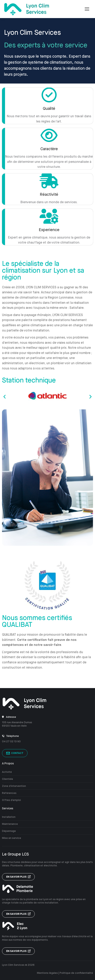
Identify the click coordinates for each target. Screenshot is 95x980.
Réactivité (49, 194)
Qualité (49, 109)
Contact (15, 753)
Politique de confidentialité (76, 973)
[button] (5, 397)
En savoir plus (18, 877)
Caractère (49, 149)
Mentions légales (47, 973)
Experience (49, 230)
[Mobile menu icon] (87, 9)
